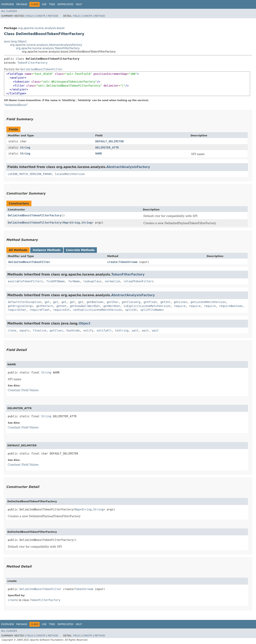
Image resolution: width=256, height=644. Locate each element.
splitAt (131, 310)
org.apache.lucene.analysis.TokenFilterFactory (48, 48)
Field (30, 16)
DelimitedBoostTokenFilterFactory (35, 215)
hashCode (73, 330)
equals (25, 330)
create (112, 262)
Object (85, 323)
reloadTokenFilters (139, 281)
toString (122, 330)
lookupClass (92, 281)
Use (44, 4)
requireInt (61, 310)
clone (12, 330)
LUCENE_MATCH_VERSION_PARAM (30, 174)
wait (135, 330)
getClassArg (131, 302)
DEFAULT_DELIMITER (110, 141)
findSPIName (56, 281)
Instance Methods (47, 250)
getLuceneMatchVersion (208, 302)
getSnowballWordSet (85, 306)
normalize (113, 281)
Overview (8, 4)
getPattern (45, 306)
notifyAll (104, 330)
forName (74, 281)
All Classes (9, 11)
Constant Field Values (23, 390)
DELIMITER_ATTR (107, 148)
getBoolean (95, 302)
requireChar (17, 310)
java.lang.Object (15, 41)
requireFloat (40, 310)
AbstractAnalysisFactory (128, 167)
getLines (181, 302)
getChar (112, 302)
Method (53, 16)
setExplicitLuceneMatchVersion (97, 310)
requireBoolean (231, 306)
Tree (52, 4)
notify (88, 330)
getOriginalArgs (20, 306)
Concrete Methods (80, 250)
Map (66, 223)
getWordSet (112, 306)
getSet (61, 306)
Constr (40, 16)
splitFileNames (152, 310)
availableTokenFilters (25, 281)
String (25, 148)
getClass (56, 330)
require (180, 306)
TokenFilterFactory (32, 63)
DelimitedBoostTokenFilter (29, 262)
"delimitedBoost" (16, 105)
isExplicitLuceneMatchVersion (147, 306)
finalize (39, 330)
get (47, 302)
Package (22, 4)
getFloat (150, 302)
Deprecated (65, 4)
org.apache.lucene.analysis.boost (41, 28)
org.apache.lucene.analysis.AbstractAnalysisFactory (46, 45)
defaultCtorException (25, 302)
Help (79, 4)
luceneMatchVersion (70, 174)
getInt (165, 302)
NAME (99, 153)
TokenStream (128, 262)
